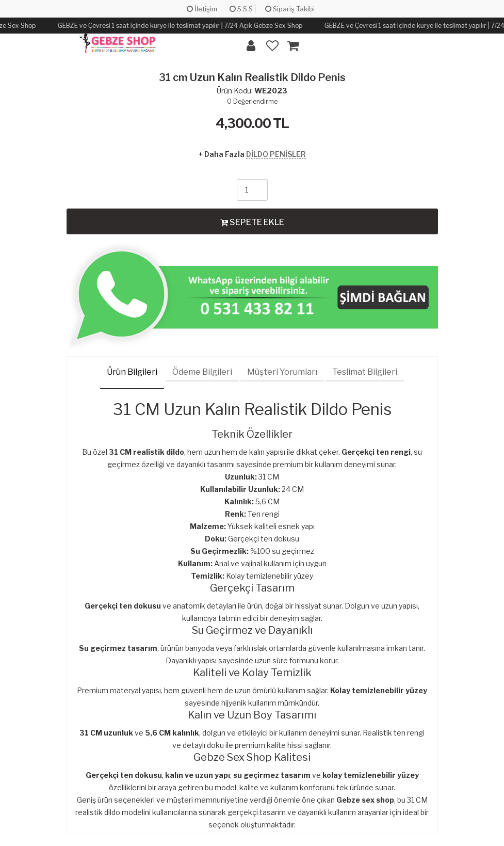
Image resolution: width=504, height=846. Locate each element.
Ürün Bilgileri (132, 372)
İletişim (202, 9)
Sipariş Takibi (290, 9)
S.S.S (241, 9)
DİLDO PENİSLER (276, 154)
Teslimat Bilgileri (365, 372)
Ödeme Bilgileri (202, 372)
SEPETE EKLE (252, 222)
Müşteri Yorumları (282, 372)
